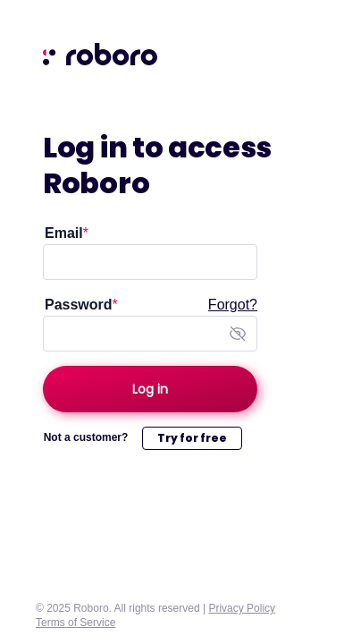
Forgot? (233, 305)
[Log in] (150, 389)
